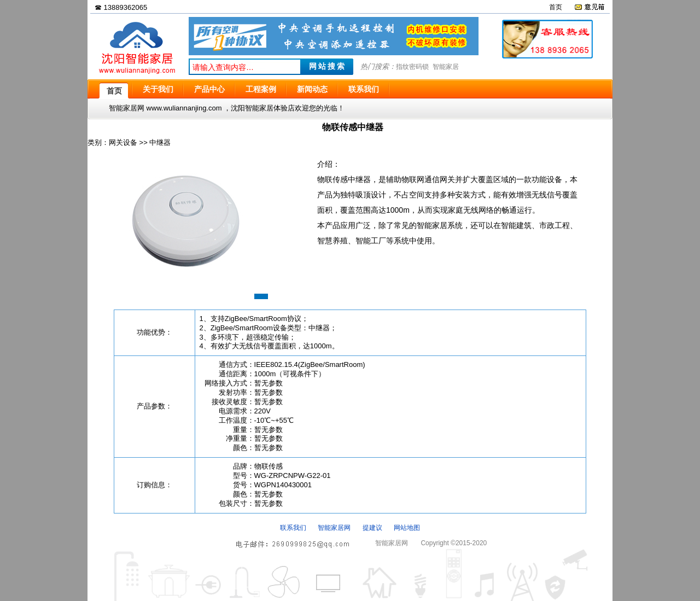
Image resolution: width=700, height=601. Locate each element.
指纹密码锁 (412, 67)
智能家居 (446, 67)
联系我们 (293, 528)
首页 (556, 7)
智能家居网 (334, 528)
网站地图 (407, 528)
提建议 (372, 528)
